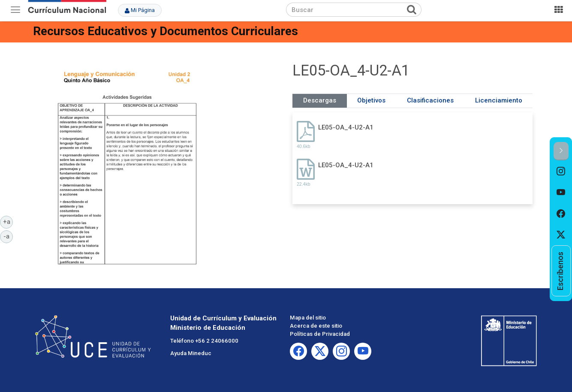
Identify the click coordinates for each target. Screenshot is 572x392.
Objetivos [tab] (371, 100)
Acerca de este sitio (316, 326)
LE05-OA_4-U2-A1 (346, 127)
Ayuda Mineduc (191, 353)
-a (8, 236)
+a (8, 221)
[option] (561, 171)
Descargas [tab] (320, 100)
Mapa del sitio (308, 318)
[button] (561, 151)
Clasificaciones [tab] (430, 100)
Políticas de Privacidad (320, 334)
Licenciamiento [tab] (499, 100)
